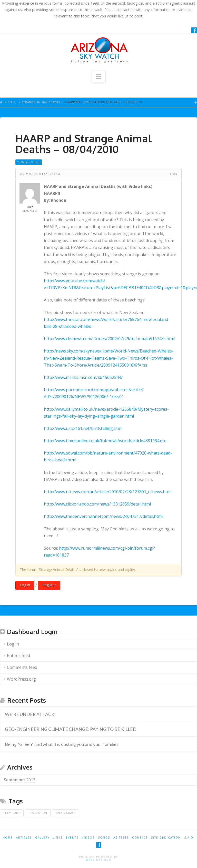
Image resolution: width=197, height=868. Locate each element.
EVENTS (72, 837)
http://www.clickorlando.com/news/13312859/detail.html (97, 504)
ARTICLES (24, 837)
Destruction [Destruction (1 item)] (38, 813)
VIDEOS (88, 837)
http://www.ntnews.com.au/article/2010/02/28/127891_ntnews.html (108, 492)
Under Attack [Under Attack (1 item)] (66, 813)
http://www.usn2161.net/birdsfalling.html (83, 428)
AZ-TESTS (121, 837)
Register (49, 585)
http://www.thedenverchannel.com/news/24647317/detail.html (103, 516)
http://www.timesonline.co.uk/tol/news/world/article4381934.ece (105, 441)
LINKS (58, 837)
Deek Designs (98, 860)
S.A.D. (12, 102)
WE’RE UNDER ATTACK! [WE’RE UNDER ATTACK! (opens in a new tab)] (30, 714)
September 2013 (20, 780)
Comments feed (22, 667)
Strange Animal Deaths (41, 102)
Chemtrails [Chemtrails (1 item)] (12, 813)
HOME (8, 837)
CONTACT (140, 837)
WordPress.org (21, 679)
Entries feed (18, 655)
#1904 (174, 174)
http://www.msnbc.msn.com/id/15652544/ (83, 377)
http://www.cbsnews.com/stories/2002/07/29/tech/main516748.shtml (110, 339)
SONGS (104, 837)
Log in (25, 585)
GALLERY (42, 837)
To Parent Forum (29, 162)
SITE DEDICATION (166, 837)
